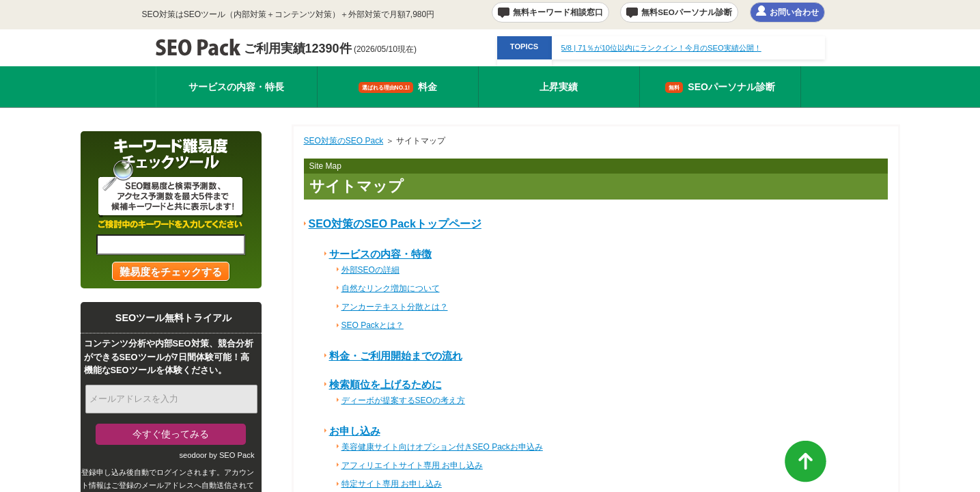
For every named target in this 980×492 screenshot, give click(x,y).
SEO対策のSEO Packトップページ (395, 224)
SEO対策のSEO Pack (344, 141)
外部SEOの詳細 (370, 270)
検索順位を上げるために (386, 384)
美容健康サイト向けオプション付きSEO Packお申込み (442, 447)
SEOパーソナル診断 (720, 87)
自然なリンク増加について (391, 288)
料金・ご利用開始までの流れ (396, 356)
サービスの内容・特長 (236, 87)
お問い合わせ (794, 12)
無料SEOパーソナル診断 (687, 12)
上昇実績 (559, 87)
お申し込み (355, 431)
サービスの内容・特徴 (380, 254)
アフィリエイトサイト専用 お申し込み (412, 465)
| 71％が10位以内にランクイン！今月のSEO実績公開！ (661, 48)
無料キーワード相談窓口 (558, 12)
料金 (398, 87)
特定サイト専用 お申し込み (392, 484)
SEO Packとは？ (373, 325)
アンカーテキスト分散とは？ (395, 307)
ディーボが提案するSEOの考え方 (403, 400)
